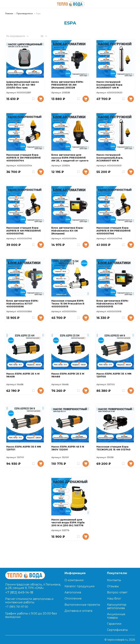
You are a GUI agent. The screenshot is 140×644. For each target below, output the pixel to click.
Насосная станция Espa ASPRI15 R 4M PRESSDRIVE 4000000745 (24, 231)
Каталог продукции (80, 586)
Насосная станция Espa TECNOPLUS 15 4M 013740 (113, 448)
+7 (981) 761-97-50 (17, 607)
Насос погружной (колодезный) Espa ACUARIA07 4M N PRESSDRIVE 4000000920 (114, 85)
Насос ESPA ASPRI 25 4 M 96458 (23, 375)
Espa (38, 14)
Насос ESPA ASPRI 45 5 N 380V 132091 (68, 448)
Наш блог (114, 599)
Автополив (73, 592)
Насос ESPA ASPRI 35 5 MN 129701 (24, 448)
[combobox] (21, 36)
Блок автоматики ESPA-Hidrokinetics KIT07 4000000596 (23, 304)
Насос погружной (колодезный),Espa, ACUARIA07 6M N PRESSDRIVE (110, 158)
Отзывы (113, 586)
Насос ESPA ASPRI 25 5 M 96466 (68, 375)
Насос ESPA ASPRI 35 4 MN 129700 (114, 375)
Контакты (114, 580)
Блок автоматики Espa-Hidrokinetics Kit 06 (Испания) (67, 231)
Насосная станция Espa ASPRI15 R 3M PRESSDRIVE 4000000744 (24, 158)
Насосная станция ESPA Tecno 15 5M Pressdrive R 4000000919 (68, 304)
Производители (25, 14)
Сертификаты (117, 630)
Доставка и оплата (78, 611)
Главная (9, 14)
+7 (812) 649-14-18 (19, 592)
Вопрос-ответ (117, 592)
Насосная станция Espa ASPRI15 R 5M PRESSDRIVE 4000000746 (114, 231)
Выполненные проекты (82, 605)
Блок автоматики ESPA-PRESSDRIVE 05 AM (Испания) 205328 (68, 85)
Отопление (73, 599)
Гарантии (114, 624)
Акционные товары (116, 616)
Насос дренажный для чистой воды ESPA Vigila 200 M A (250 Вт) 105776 (68, 522)
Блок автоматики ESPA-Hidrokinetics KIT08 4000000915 (113, 304)
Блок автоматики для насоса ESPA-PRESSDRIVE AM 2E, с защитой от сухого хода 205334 (70, 158)
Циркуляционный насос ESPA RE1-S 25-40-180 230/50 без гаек (23, 85)
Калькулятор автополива (117, 606)
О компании (74, 580)
